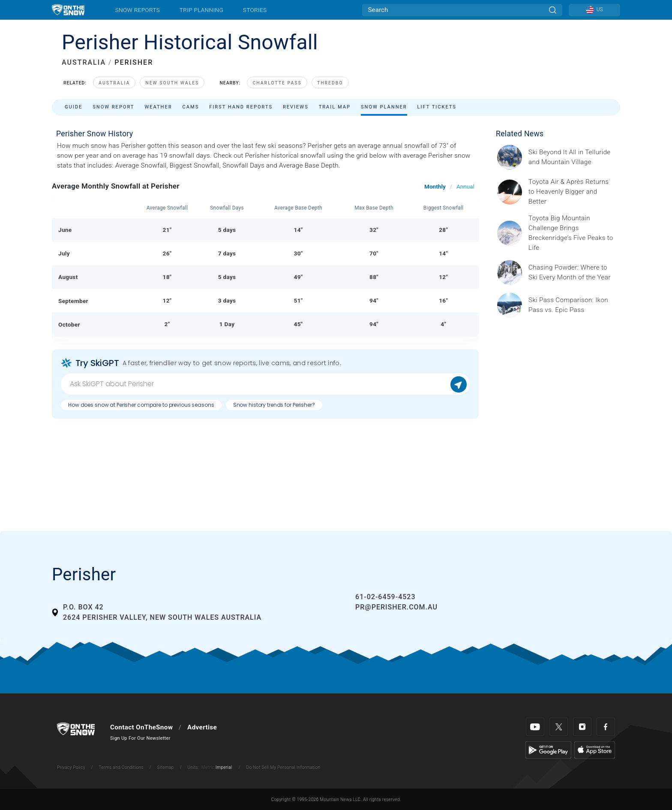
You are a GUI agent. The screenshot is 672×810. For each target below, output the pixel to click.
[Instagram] (582, 727)
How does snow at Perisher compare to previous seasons (141, 405)
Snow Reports (138, 10)
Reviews (296, 107)
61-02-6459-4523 (385, 597)
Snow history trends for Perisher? (274, 405)
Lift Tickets (437, 107)
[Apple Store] (595, 750)
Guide (73, 107)
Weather (158, 107)
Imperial (224, 767)
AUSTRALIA (84, 62)
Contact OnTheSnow (141, 727)
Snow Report (113, 107)
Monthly (435, 186)
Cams (191, 107)
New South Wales (172, 83)
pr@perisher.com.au (396, 607)
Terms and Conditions (121, 767)
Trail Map (335, 107)
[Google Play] (548, 750)
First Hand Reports (241, 107)
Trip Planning (201, 10)
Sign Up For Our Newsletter (140, 738)
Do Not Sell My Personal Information (283, 767)
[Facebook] (606, 727)
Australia (114, 83)
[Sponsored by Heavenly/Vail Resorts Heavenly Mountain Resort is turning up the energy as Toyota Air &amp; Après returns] (572, 192)
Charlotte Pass (277, 83)
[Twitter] (559, 727)
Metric (208, 767)
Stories (255, 10)
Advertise (202, 727)
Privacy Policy (71, 767)
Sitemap (166, 767)
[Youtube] (535, 727)
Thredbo (330, 83)
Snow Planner (384, 107)
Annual (465, 186)
